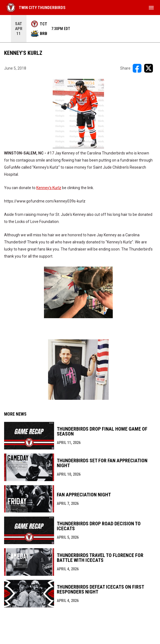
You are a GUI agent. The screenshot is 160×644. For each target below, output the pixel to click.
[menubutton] (151, 8)
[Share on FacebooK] (137, 68)
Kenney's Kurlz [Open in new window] (49, 188)
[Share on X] (149, 68)
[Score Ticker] (80, 29)
